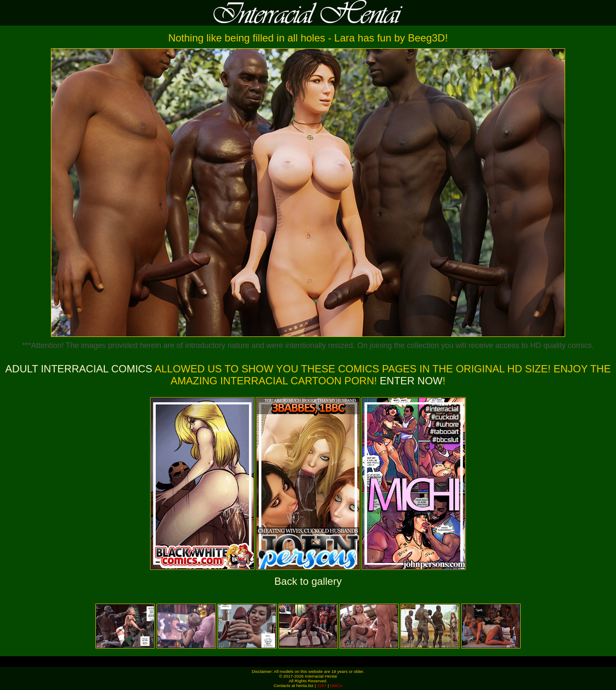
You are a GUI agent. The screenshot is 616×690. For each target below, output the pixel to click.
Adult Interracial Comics (79, 369)
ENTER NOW (410, 381)
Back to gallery (308, 581)
